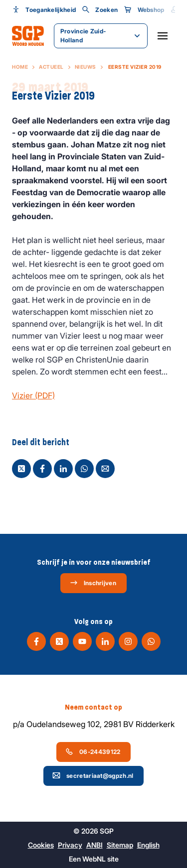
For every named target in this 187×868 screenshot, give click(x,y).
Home (20, 67)
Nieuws (86, 67)
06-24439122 (93, 751)
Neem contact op (93, 707)
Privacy (70, 845)
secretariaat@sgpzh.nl (93, 775)
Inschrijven (93, 583)
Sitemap (120, 845)
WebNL (94, 859)
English (148, 845)
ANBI (94, 845)
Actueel (51, 67)
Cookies (41, 845)
